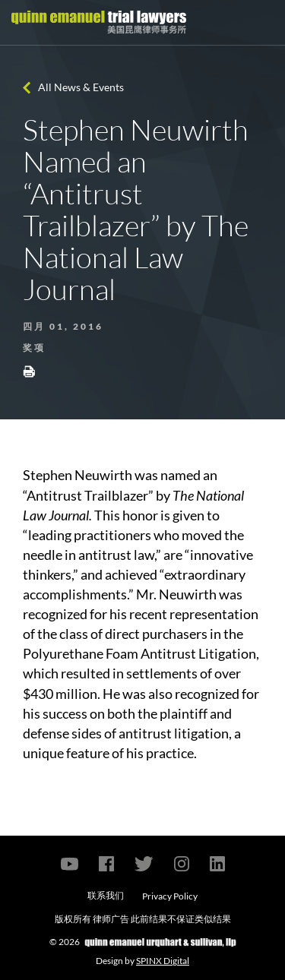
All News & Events (81, 87)
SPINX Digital (163, 961)
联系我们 (106, 895)
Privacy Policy (170, 896)
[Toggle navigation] (260, 23)
